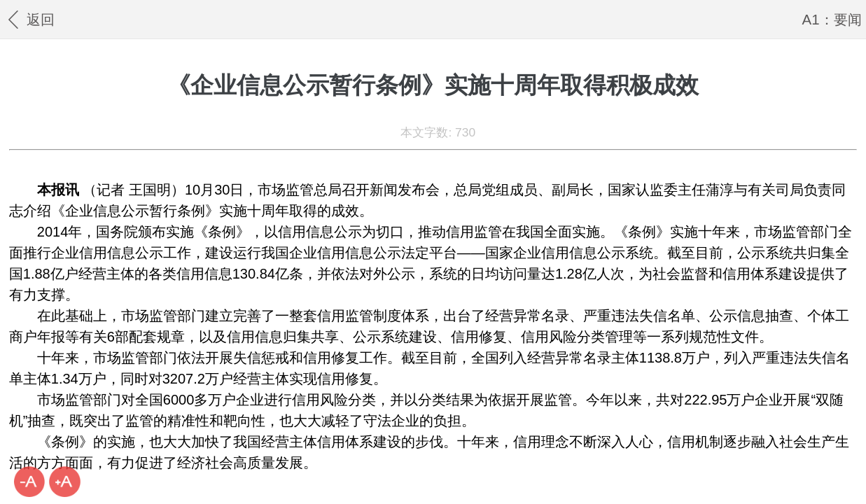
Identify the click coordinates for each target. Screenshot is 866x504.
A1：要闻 (832, 19)
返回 (29, 19)
